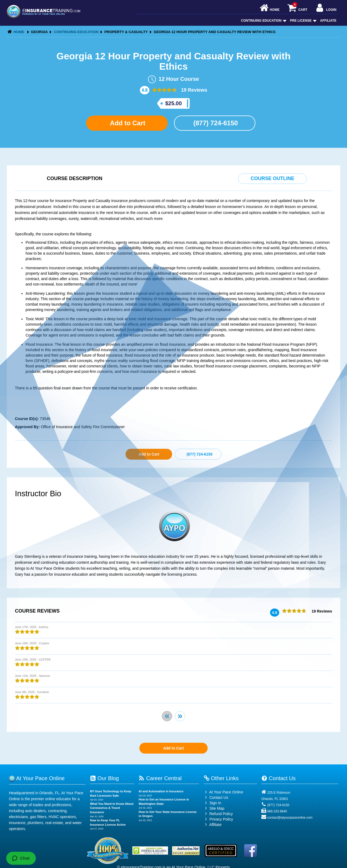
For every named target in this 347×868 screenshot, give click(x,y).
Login (326, 8)
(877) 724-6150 (215, 123)
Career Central (160, 778)
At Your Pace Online (223, 792)
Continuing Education (263, 21)
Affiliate (328, 21)
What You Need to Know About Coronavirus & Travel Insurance (112, 808)
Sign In (212, 803)
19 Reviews (194, 90)
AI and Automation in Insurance (161, 791)
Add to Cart (127, 123)
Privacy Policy (221, 819)
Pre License (303, 21)
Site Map (214, 808)
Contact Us (216, 797)
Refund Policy (221, 814)
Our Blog (104, 778)
